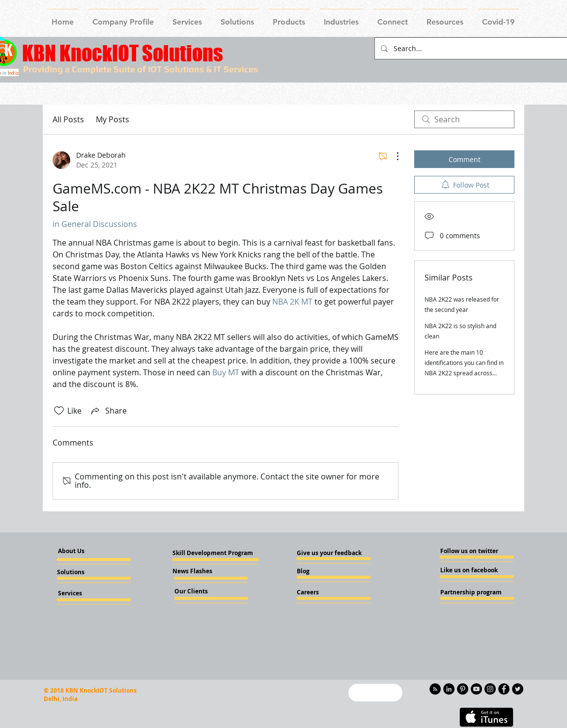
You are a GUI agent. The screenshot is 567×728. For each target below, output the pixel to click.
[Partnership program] (471, 592)
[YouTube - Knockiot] (476, 689)
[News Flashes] (201, 571)
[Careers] (323, 592)
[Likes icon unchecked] (59, 411)
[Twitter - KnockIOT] (518, 689)
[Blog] (323, 571)
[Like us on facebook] (470, 570)
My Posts (113, 119)
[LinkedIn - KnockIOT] (449, 689)
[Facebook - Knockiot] (504, 689)
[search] (464, 119)
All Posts (68, 119)
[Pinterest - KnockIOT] (463, 689)
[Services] (86, 593)
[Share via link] (108, 411)
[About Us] (80, 551)
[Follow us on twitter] (469, 551)
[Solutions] (84, 572)
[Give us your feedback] (332, 553)
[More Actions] (393, 156)
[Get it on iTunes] (486, 717)
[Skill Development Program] (213, 553)
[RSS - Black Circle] (435, 689)
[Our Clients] (201, 591)
